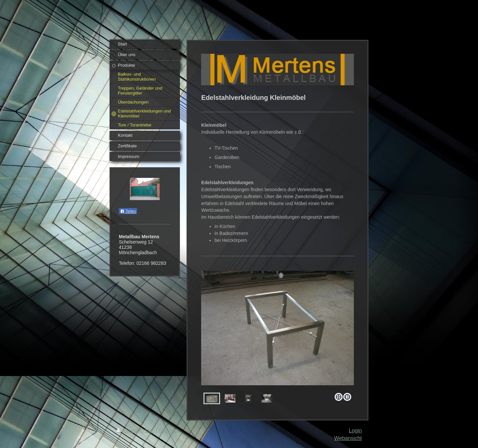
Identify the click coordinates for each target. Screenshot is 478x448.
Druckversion (136, 431)
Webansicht (348, 438)
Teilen (128, 211)
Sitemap (169, 431)
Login (355, 431)
